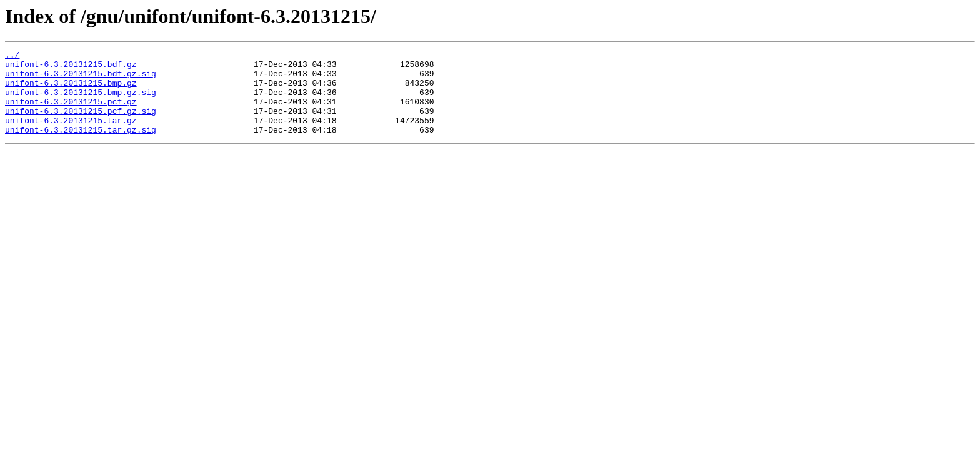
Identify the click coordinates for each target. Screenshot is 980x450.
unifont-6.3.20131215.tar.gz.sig (81, 146)
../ (12, 56)
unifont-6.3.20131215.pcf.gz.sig (81, 124)
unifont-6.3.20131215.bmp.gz (71, 90)
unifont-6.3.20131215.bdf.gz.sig (81, 79)
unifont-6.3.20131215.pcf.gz (71, 112)
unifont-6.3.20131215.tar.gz (71, 135)
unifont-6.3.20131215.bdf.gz (71, 67)
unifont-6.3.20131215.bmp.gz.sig (81, 101)
